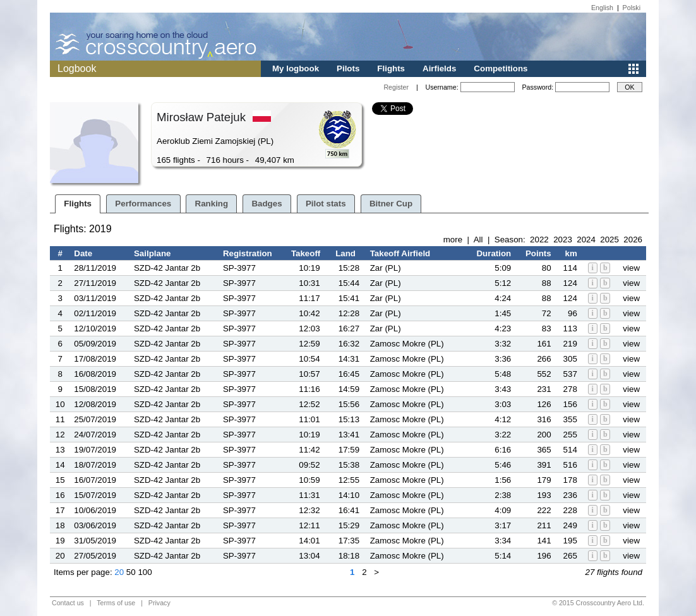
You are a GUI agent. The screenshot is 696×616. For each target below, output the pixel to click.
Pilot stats (326, 204)
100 (145, 572)
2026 (633, 240)
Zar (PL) (386, 268)
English (602, 8)
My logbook (296, 68)
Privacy (159, 603)
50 (131, 572)
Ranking (212, 204)
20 (119, 572)
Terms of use (116, 603)
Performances (143, 204)
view (631, 268)
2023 (563, 240)
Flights (391, 68)
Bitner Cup (391, 204)
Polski (632, 8)
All (478, 240)
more (453, 240)
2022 (539, 240)
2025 (609, 240)
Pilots (348, 68)
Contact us (68, 603)
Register (396, 87)
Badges (267, 204)
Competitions (501, 68)
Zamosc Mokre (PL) (407, 344)
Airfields (439, 68)
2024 (586, 240)
